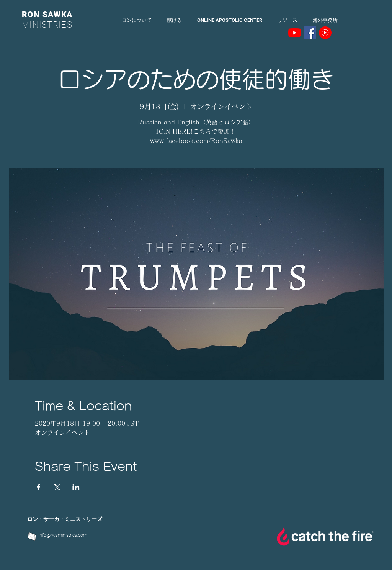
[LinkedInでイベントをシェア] (76, 487)
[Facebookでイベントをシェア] (38, 487)
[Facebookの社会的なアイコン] (310, 33)
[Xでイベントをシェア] (57, 487)
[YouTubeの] (295, 33)
